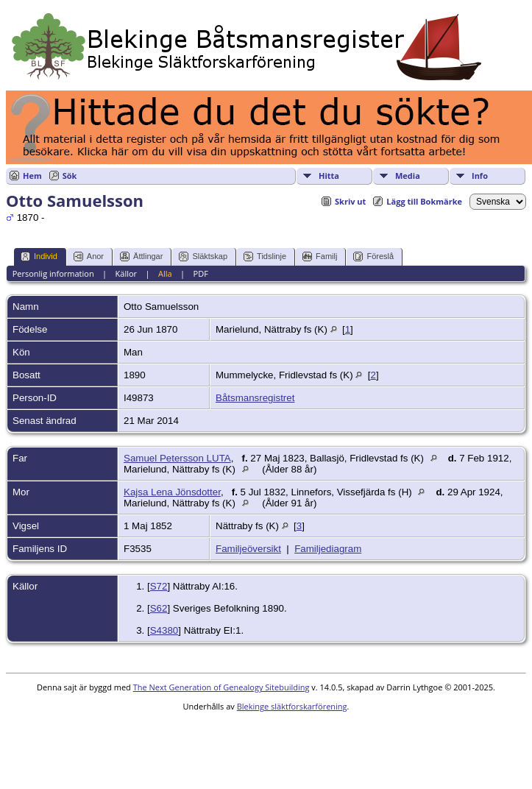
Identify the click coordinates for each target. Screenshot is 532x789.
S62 (159, 608)
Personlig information (53, 273)
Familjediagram (328, 549)
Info (480, 176)
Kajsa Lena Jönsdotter (172, 492)
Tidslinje (265, 256)
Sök (70, 176)
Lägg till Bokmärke (424, 201)
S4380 (164, 630)
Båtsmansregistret (255, 398)
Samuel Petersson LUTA (177, 458)
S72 (159, 586)
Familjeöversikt (248, 549)
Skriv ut (350, 201)
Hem (32, 176)
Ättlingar (141, 256)
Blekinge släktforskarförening (292, 706)
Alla (165, 273)
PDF (201, 273)
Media (408, 176)
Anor (89, 256)
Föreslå (373, 256)
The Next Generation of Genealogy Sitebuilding (221, 687)
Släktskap (203, 256)
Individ (39, 256)
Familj (320, 256)
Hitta (329, 176)
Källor (127, 273)
